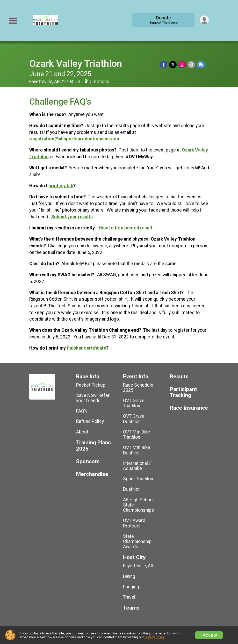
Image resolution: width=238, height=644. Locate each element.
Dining (129, 576)
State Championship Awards (137, 541)
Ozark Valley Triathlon (76, 64)
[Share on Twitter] (173, 65)
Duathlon (132, 489)
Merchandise (92, 474)
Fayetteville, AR (138, 566)
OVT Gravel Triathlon (134, 403)
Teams (131, 608)
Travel (129, 597)
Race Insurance (189, 408)
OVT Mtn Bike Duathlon (137, 450)
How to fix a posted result (126, 228)
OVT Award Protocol (134, 523)
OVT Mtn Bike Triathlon (137, 435)
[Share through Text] (201, 65)
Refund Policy (90, 421)
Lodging (131, 587)
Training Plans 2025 (93, 446)
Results (179, 377)
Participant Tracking (183, 392)
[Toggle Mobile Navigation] (13, 21)
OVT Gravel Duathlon (134, 419)
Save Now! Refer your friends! (93, 398)
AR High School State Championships (139, 505)
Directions (99, 82)
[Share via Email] (192, 65)
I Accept (209, 635)
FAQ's (82, 411)
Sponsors (88, 462)
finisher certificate (86, 348)
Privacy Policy (154, 637)
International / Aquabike (137, 466)
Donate (163, 20)
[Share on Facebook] (164, 65)
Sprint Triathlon (138, 479)
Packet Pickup (91, 385)
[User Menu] (204, 20)
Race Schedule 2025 (138, 388)
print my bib (61, 186)
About (82, 432)
